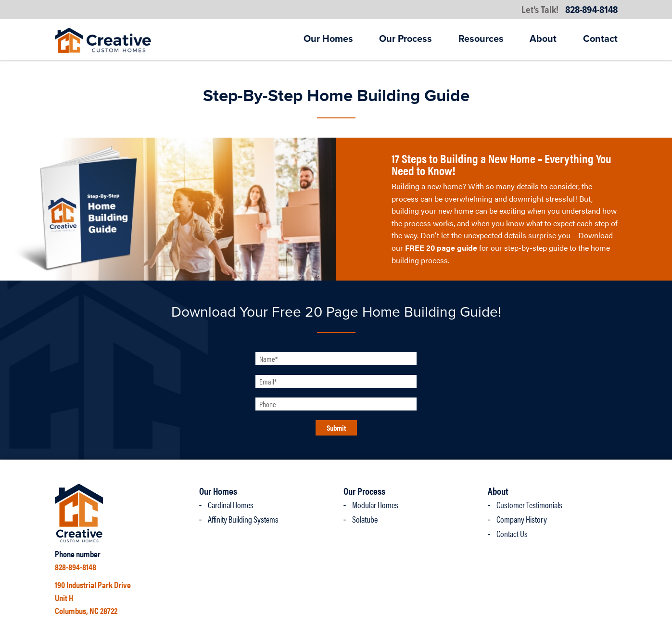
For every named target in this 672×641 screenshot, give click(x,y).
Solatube (365, 519)
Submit (336, 428)
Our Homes (328, 39)
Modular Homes (375, 505)
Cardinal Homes (231, 505)
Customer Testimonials (529, 505)
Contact (600, 39)
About (543, 39)
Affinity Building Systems (243, 519)
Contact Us (512, 533)
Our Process (406, 39)
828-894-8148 (591, 11)
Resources (481, 39)
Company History (522, 519)
